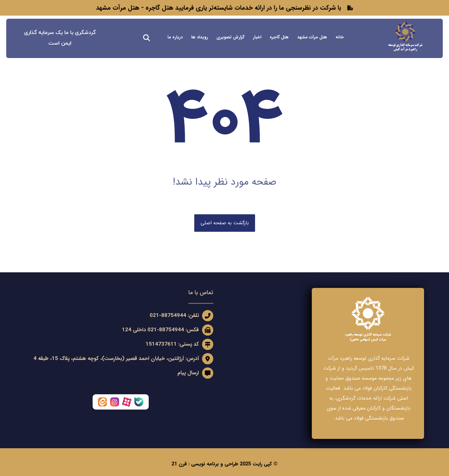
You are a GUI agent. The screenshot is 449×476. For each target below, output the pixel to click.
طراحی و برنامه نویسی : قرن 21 (205, 464)
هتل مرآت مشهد (118, 8)
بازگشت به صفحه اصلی (225, 223)
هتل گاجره (159, 8)
